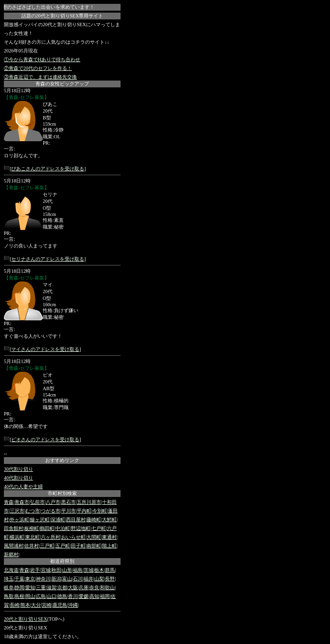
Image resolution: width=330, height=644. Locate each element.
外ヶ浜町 (19, 520)
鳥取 (9, 596)
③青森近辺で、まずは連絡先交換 (40, 77)
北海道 (11, 570)
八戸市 (53, 502)
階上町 (109, 546)
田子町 (78, 546)
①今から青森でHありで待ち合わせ (42, 59)
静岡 (19, 587)
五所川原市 (89, 502)
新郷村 (11, 554)
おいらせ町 (73, 537)
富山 (67, 579)
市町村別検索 (62, 493)
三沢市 (17, 511)
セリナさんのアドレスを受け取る (48, 259)
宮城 (46, 570)
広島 (41, 596)
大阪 (73, 587)
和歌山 (107, 587)
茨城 (88, 570)
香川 (73, 596)
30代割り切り (18, 469)
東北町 (33, 537)
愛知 (30, 587)
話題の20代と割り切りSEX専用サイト (62, 16)
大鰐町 (109, 520)
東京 (30, 579)
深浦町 (58, 520)
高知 (94, 596)
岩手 (35, 570)
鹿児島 (60, 605)
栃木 (99, 570)
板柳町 (32, 528)
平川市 (69, 511)
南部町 (94, 546)
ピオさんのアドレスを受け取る (45, 439)
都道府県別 (62, 561)
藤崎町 (94, 520)
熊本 (25, 605)
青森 (9, 502)
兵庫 (84, 587)
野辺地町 (81, 528)
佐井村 (32, 546)
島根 (19, 596)
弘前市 (37, 502)
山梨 (99, 579)
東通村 (109, 537)
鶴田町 (47, 528)
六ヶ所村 (51, 537)
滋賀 (52, 587)
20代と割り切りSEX (26, 619)
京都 (62, 587)
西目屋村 (76, 520)
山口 (52, 596)
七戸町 (99, 528)
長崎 (15, 605)
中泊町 (63, 528)
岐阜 (9, 587)
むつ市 (33, 511)
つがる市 (51, 511)
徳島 (62, 596)
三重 (41, 587)
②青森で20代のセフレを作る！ (38, 68)
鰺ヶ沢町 (40, 520)
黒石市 (69, 502)
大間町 (94, 537)
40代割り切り (18, 478)
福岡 (105, 596)
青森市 (22, 502)
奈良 (94, 587)
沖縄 (73, 605)
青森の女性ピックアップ (62, 84)
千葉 (19, 579)
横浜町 (17, 537)
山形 (67, 570)
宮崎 (47, 605)
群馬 (110, 570)
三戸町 (47, 546)
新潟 (56, 579)
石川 (78, 579)
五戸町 (63, 546)
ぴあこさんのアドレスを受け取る (48, 169)
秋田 (56, 570)
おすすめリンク (62, 460)
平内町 (84, 511)
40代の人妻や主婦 (23, 487)
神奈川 (43, 579)
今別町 (100, 511)
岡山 (30, 596)
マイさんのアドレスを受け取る (45, 349)
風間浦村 (14, 546)
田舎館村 (14, 528)
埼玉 (9, 579)
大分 (36, 605)
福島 (78, 570)
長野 (110, 579)
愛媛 (84, 596)
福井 (88, 579)
